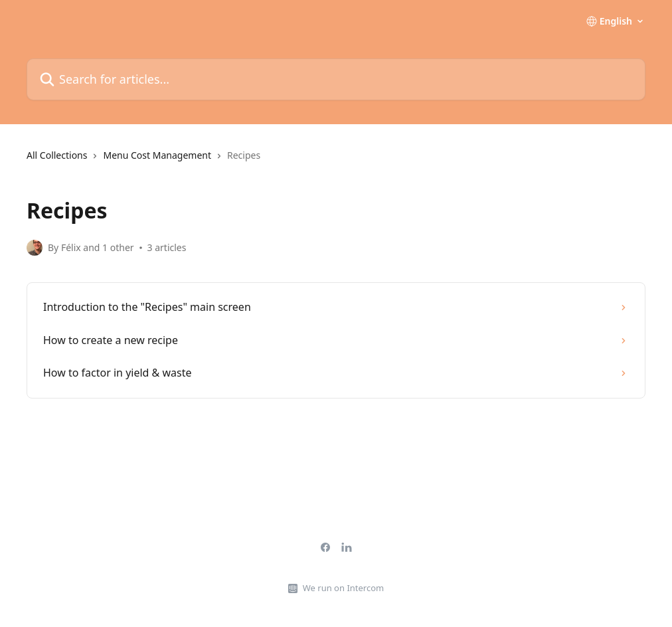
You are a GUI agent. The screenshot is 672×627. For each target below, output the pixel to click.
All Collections (57, 155)
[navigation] (336, 161)
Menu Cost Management (157, 155)
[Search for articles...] (336, 79)
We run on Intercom (343, 588)
